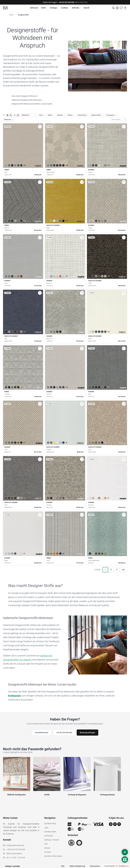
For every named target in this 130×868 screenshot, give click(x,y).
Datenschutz (95, 866)
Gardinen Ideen (50, 832)
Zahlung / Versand (52, 840)
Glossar (47, 848)
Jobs (46, 828)
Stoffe (43, 8)
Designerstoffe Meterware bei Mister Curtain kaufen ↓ (33, 104)
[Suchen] (125, 120)
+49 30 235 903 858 (66, 2)
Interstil (86, 8)
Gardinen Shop (50, 824)
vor (123, 570)
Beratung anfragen (87, 733)
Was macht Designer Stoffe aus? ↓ (25, 96)
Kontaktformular (42, 733)
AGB (63, 866)
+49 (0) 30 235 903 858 (16, 849)
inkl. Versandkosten (122, 866)
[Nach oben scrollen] (125, 864)
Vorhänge (53, 8)
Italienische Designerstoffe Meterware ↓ (27, 100)
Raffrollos (76, 8)
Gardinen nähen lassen (53, 856)
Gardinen (64, 8)
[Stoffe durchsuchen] (117, 120)
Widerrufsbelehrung (77, 866)
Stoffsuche (34, 8)
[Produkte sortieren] (29, 115)
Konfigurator (15, 696)
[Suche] (113, 8)
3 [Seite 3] (117, 570)
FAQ (46, 844)
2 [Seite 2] (111, 570)
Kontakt (47, 852)
